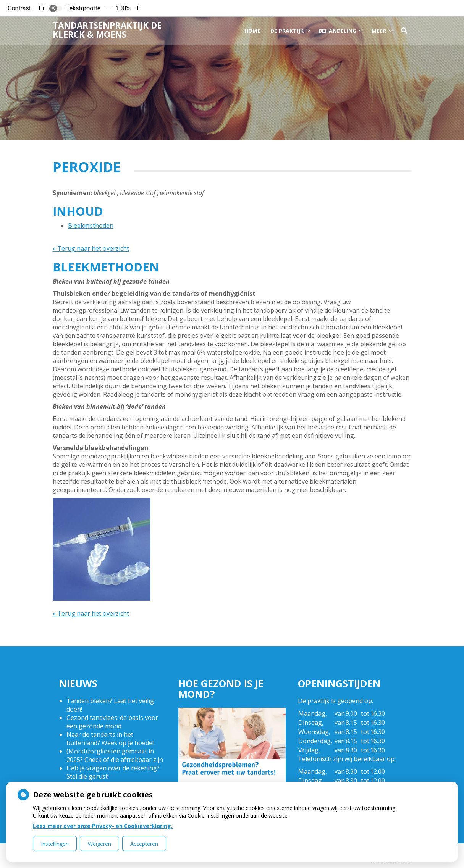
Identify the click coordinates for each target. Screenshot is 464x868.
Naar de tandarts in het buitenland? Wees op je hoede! (110, 739)
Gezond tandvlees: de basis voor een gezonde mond (112, 722)
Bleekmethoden (91, 226)
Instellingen (55, 844)
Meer (379, 30)
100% (123, 8)
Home (252, 30)
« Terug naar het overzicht (91, 248)
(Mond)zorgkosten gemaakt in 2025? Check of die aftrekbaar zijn (115, 755)
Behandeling (337, 30)
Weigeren (99, 844)
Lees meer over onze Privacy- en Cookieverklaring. (103, 826)
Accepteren (144, 844)
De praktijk (287, 30)
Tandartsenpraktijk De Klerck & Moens (107, 30)
